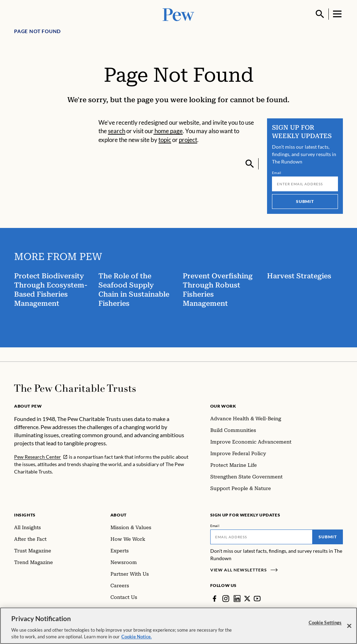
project (188, 140)
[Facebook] (214, 599)
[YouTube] (258, 599)
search (117, 131)
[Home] (75, 388)
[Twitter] (247, 599)
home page (168, 131)
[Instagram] (226, 599)
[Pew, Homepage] (178, 14)
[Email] (305, 184)
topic (165, 140)
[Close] (349, 626)
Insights (25, 515)
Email (277, 173)
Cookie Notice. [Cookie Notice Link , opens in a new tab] (137, 637)
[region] (178, 626)
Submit (305, 201)
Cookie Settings (325, 623)
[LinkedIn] (237, 599)
